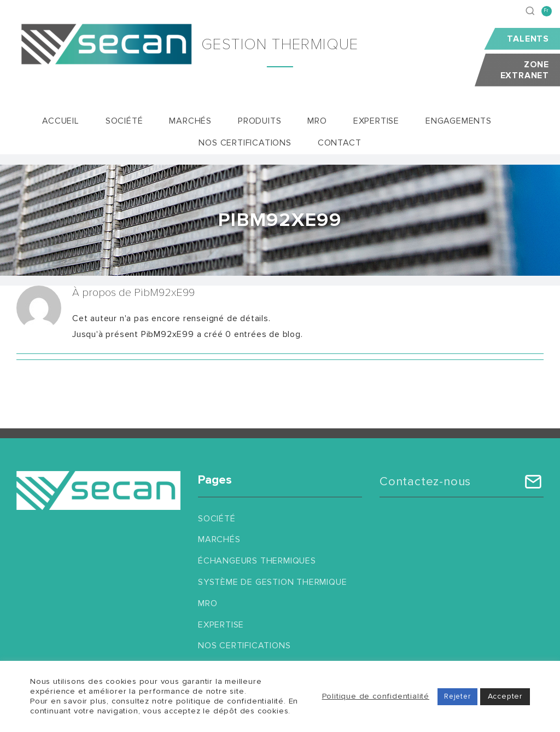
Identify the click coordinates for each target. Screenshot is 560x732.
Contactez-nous (425, 482)
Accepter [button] (505, 696)
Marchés (219, 539)
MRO (208, 603)
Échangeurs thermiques (257, 561)
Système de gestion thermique (272, 582)
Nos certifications (244, 646)
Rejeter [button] (457, 696)
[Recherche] (530, 11)
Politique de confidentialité (376, 696)
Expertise (221, 625)
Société (217, 519)
